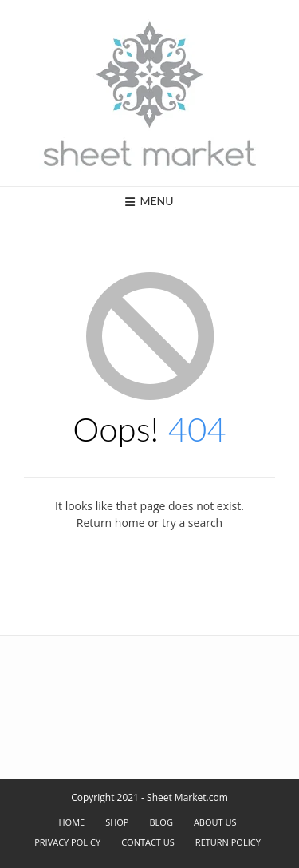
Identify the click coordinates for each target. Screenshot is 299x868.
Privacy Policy (67, 842)
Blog (161, 822)
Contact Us (148, 842)
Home (71, 822)
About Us (215, 822)
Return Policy (228, 842)
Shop (117, 822)
